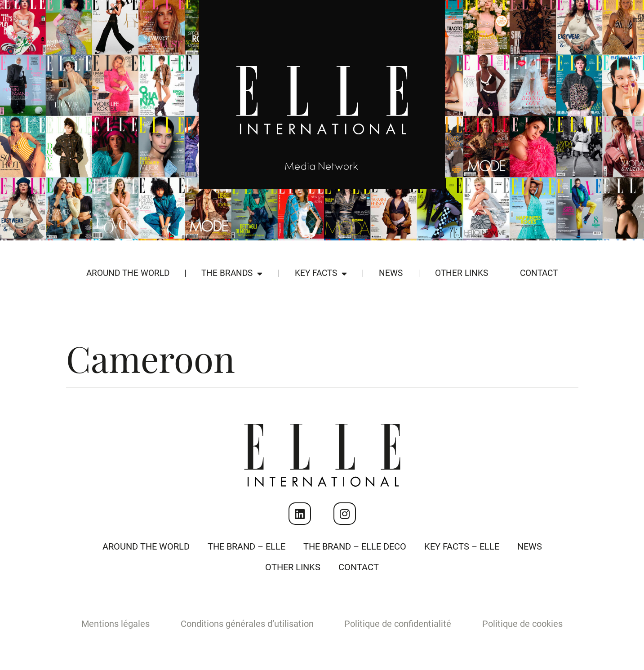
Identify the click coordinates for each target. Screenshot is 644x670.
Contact (539, 273)
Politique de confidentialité (398, 624)
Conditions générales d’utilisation (247, 624)
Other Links (462, 273)
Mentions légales (115, 624)
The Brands (232, 273)
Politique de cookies (522, 624)
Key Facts (321, 273)
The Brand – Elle (246, 546)
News (391, 273)
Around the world (128, 273)
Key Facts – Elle (462, 546)
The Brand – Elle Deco (355, 546)
